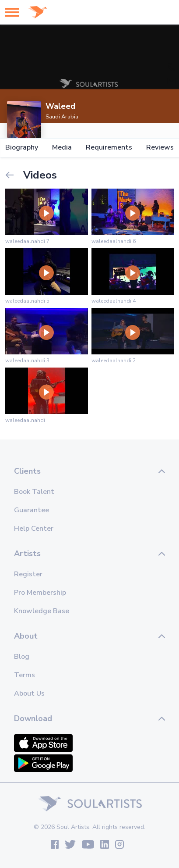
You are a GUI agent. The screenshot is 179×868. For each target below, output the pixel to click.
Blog (22, 657)
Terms (25, 675)
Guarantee (32, 510)
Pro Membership (40, 593)
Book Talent (34, 492)
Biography (22, 148)
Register (28, 574)
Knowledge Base (42, 611)
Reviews (160, 148)
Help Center (34, 529)
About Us (29, 693)
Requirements (109, 148)
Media (62, 148)
